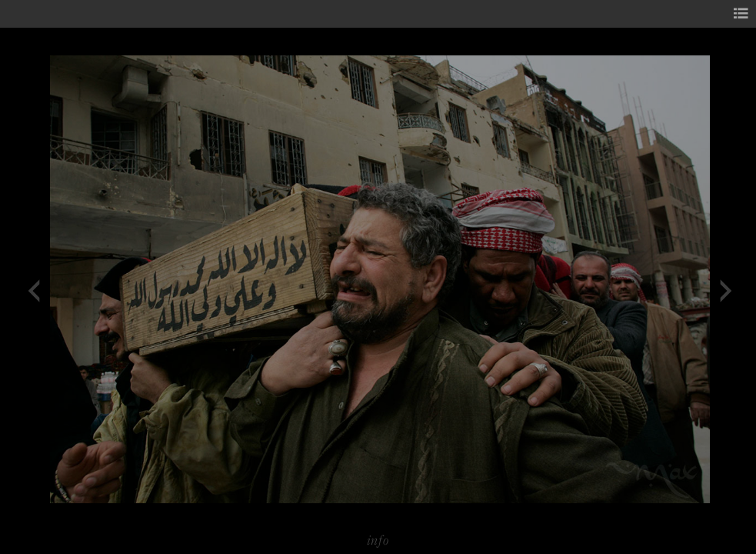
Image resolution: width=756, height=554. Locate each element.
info (378, 540)
